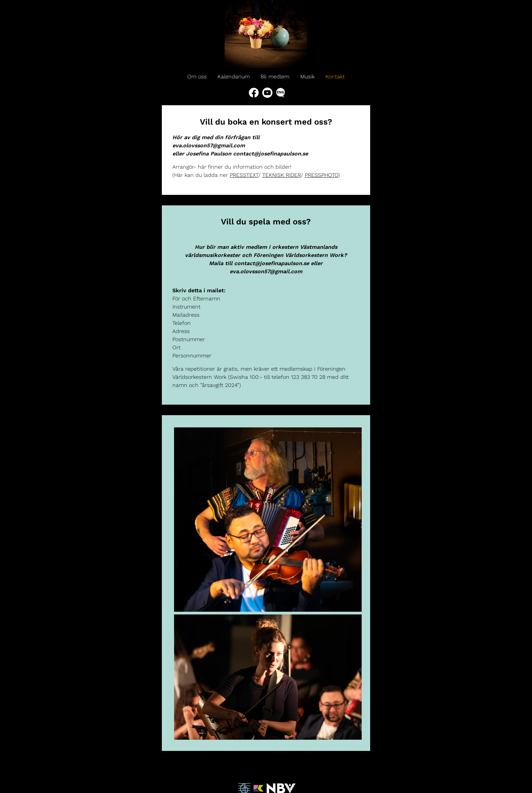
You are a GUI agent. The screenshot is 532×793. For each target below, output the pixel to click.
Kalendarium (234, 77)
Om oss (197, 77)
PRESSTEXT (244, 175)
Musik (307, 77)
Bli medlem (275, 77)
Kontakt (335, 77)
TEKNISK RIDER (282, 175)
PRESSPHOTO (321, 175)
